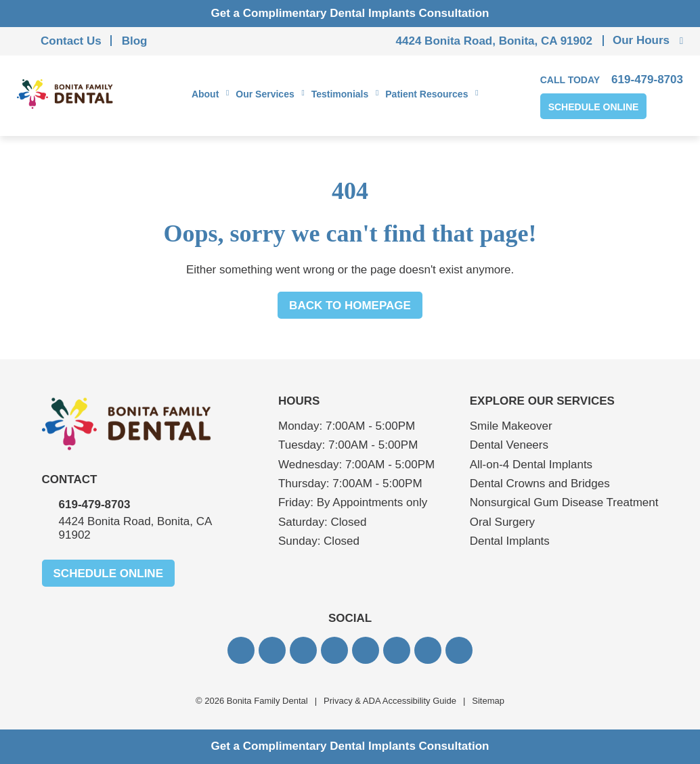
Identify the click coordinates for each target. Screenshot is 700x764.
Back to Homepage (350, 306)
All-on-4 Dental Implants (531, 465)
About (205, 94)
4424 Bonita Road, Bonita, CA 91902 (494, 41)
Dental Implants (510, 541)
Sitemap (488, 701)
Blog (135, 41)
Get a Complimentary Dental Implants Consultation (350, 13)
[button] (241, 650)
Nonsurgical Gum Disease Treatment (564, 502)
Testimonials (340, 94)
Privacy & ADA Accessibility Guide (390, 701)
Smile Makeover (511, 426)
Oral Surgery (502, 522)
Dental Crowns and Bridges (540, 484)
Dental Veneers (509, 445)
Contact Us (71, 41)
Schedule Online (594, 107)
